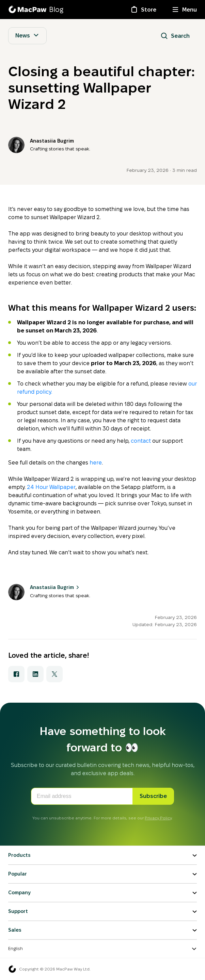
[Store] (143, 10)
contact (141, 441)
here (96, 463)
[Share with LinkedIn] (35, 674)
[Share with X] (54, 674)
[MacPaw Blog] (36, 10)
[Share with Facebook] (16, 674)
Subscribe (153, 796)
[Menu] (185, 10)
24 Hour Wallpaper (51, 487)
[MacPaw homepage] (12, 969)
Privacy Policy (158, 818)
